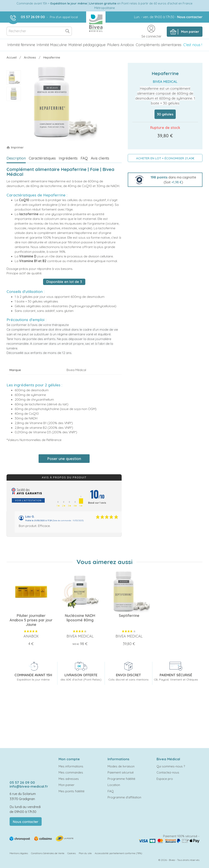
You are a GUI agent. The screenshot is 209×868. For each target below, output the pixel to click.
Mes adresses (69, 779)
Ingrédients (68, 158)
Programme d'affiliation (124, 797)
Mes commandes (71, 772)
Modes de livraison (121, 766)
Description (16, 158)
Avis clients (100, 158)
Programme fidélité (121, 779)
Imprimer (15, 147)
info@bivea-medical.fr (29, 786)
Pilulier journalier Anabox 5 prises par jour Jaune (31, 620)
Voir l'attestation (28, 500)
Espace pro (165, 779)
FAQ (84, 158)
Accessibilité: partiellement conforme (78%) (118, 853)
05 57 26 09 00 (33, 17)
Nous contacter (190, 17)
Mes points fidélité (72, 791)
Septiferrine (129, 616)
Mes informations (71, 766)
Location (114, 785)
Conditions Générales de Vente (48, 853)
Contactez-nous (168, 772)
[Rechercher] (39, 31)
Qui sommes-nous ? (171, 766)
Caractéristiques (42, 158)
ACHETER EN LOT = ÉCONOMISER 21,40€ (165, 158)
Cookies (72, 853)
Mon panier (67, 785)
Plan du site (85, 853)
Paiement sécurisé (121, 772)
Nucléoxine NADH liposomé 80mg (80, 618)
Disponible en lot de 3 (64, 282)
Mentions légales (19, 853)
